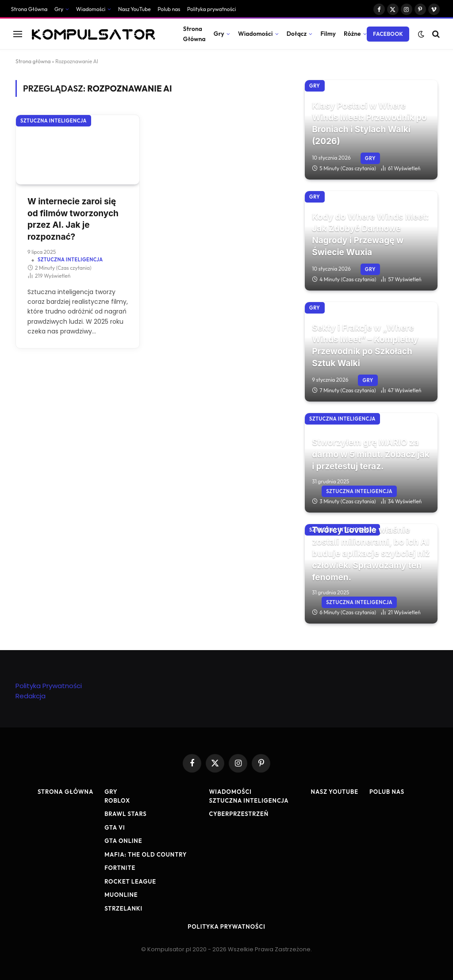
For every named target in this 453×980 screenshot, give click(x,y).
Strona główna (33, 61)
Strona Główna (29, 9)
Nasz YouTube (134, 9)
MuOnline (121, 895)
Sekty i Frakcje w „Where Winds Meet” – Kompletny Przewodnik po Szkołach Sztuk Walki (365, 346)
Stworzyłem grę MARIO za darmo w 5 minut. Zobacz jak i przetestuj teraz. (371, 454)
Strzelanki (123, 908)
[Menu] (18, 34)
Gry (59, 9)
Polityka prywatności (211, 9)
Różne (352, 34)
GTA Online (123, 841)
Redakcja (31, 696)
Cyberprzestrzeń (239, 814)
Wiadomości (91, 9)
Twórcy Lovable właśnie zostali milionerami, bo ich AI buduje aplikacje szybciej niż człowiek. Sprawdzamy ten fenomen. (371, 553)
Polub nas (169, 9)
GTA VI (115, 827)
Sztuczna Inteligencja (54, 121)
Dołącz (297, 34)
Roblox (117, 800)
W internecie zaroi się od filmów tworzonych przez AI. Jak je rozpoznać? (73, 219)
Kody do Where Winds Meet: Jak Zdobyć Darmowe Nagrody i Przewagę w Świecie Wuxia (370, 235)
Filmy (328, 34)
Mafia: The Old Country (146, 854)
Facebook (388, 34)
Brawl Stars (125, 814)
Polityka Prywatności (49, 686)
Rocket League (130, 881)
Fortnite (120, 868)
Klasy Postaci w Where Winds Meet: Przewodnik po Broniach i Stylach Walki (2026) (369, 124)
